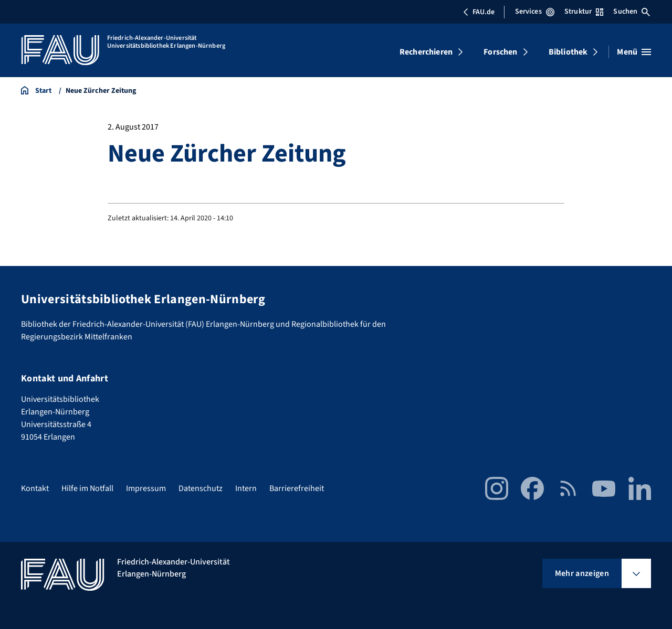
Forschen (500, 52)
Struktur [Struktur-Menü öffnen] (584, 12)
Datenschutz (201, 488)
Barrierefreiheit (297, 488)
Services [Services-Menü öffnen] (535, 12)
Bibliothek (568, 52)
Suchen (632, 12)
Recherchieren (426, 52)
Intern (246, 488)
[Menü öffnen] (634, 52)
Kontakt (35, 488)
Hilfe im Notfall (87, 488)
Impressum (146, 488)
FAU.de (479, 12)
